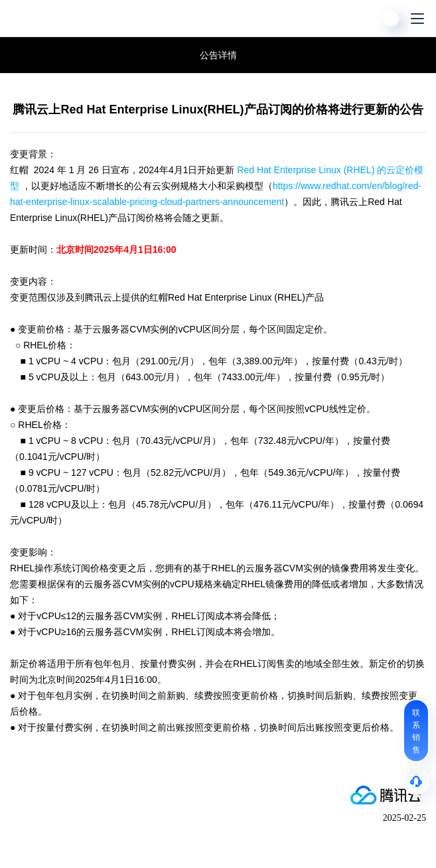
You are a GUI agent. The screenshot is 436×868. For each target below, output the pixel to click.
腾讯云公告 (20, 56)
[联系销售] (416, 731)
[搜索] (364, 19)
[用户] (391, 19)
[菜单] (417, 19)
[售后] (416, 781)
